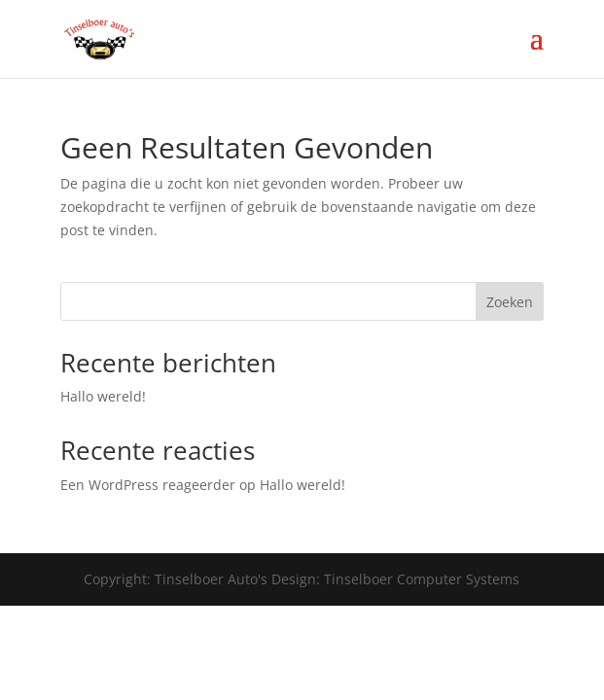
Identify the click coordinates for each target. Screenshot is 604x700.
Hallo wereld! (103, 396)
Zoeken (510, 302)
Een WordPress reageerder (148, 485)
